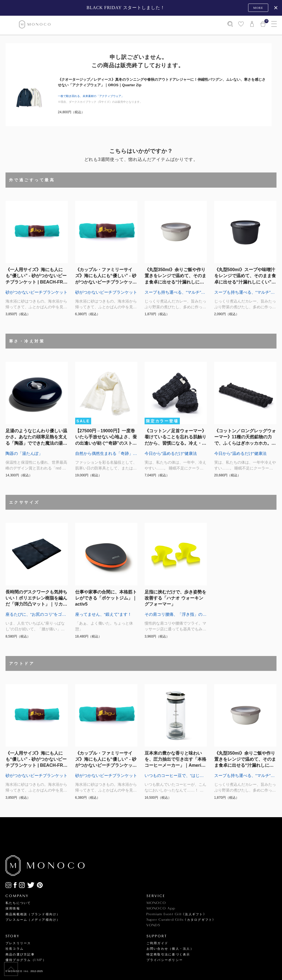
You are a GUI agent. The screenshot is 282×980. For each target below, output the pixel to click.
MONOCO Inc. (19, 971)
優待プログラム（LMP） (26, 960)
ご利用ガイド (157, 943)
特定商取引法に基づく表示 (168, 955)
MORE (258, 8)
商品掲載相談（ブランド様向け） (33, 914)
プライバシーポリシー (165, 960)
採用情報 (13, 909)
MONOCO (156, 903)
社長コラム (15, 949)
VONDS (153, 925)
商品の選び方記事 (20, 955)
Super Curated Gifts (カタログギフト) (180, 920)
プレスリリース (18, 943)
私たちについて (18, 903)
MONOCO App (161, 909)
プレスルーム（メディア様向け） (33, 920)
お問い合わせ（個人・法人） (170, 949)
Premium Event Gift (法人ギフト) (176, 914)
